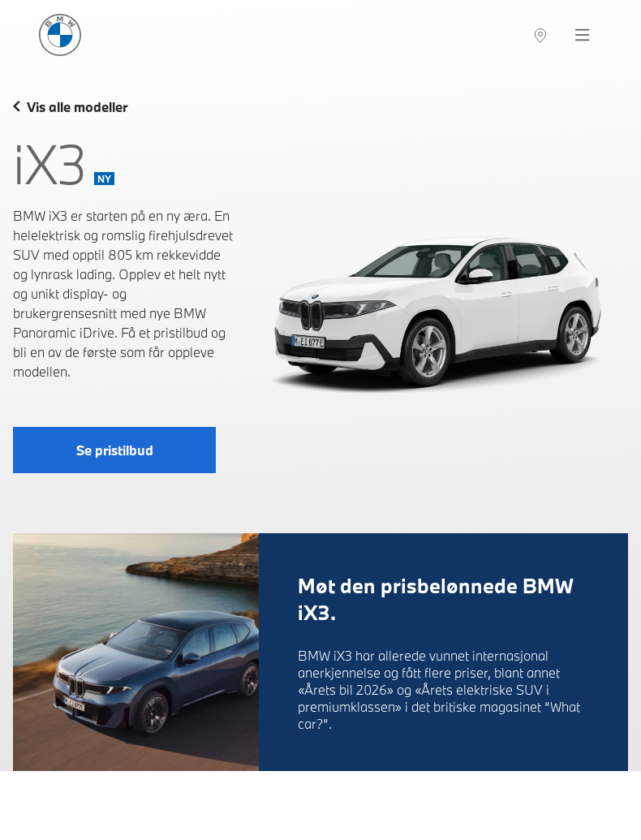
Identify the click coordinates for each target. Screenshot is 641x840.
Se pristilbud (115, 450)
